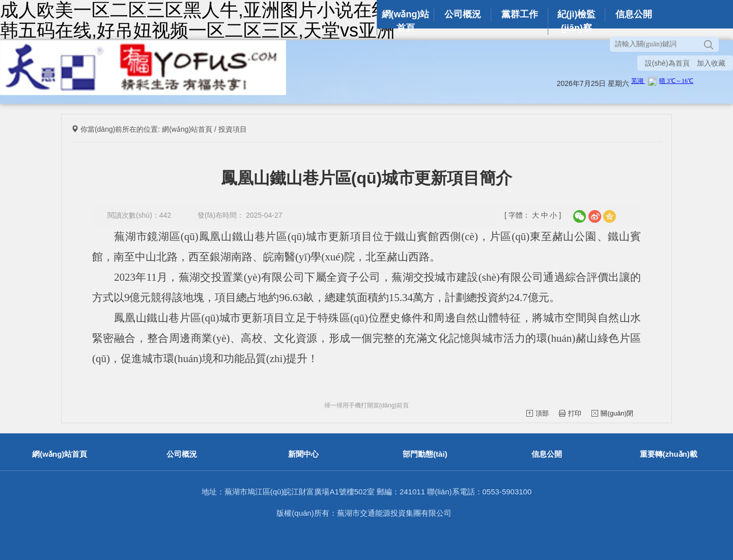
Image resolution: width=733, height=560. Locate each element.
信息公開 (634, 14)
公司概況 (463, 14)
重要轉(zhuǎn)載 (669, 454)
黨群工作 (520, 14)
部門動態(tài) (425, 454)
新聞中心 (303, 454)
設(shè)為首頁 (667, 63)
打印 (570, 413)
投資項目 (233, 129)
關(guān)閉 (612, 413)
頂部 (538, 413)
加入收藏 (711, 63)
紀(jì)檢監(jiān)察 (577, 21)
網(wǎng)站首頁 (406, 21)
